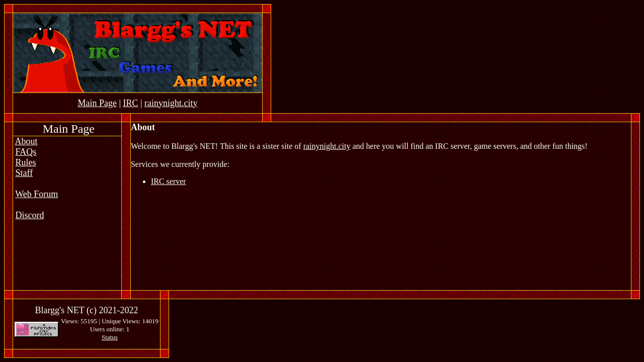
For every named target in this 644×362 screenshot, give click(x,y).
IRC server (169, 181)
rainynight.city (327, 146)
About (26, 141)
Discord (30, 215)
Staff (24, 173)
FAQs (26, 152)
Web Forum (36, 194)
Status (110, 337)
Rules (26, 162)
